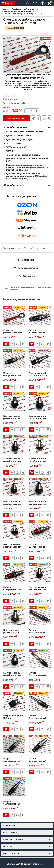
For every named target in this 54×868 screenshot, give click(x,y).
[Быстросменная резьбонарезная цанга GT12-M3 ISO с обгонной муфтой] (40, 574)
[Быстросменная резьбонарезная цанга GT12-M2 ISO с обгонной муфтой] (14, 660)
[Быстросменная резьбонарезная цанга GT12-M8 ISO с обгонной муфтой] (40, 445)
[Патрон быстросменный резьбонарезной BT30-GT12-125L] (14, 788)
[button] (48, 55)
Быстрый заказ (33, 118)
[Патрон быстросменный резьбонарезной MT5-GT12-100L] (40, 617)
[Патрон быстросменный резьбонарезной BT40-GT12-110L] (40, 531)
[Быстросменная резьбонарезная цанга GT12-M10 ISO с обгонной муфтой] (14, 445)
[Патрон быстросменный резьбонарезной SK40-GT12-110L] (40, 317)
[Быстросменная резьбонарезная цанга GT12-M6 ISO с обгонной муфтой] (14, 488)
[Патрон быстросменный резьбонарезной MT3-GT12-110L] (40, 702)
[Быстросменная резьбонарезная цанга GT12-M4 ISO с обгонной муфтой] (14, 531)
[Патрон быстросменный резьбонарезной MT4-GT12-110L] (40, 660)
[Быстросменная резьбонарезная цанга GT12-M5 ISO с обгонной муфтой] (40, 488)
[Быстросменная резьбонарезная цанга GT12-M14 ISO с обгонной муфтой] (40, 403)
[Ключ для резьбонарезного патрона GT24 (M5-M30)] (14, 317)
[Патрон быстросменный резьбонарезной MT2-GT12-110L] (14, 360)
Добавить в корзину (16, 118)
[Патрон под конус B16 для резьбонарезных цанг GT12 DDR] (14, 702)
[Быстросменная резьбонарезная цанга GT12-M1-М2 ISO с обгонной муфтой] (14, 617)
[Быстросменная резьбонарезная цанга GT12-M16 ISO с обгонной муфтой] (14, 403)
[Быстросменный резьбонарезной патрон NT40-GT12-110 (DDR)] (40, 360)
